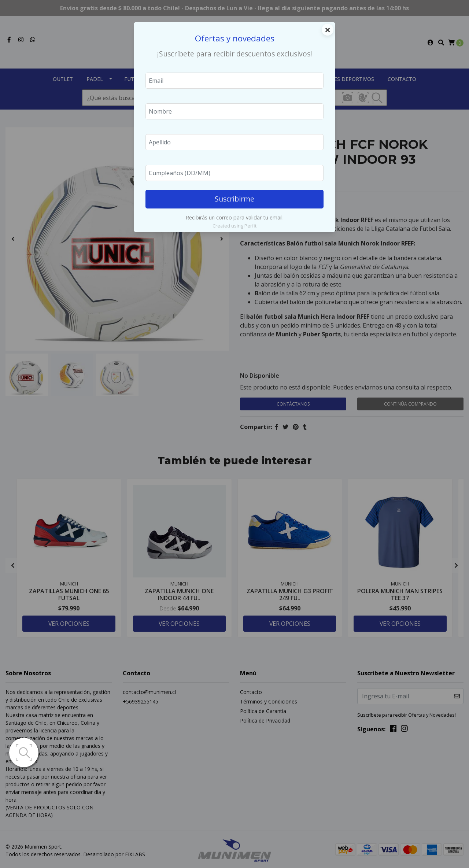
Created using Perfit (234, 226)
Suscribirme (234, 199)
